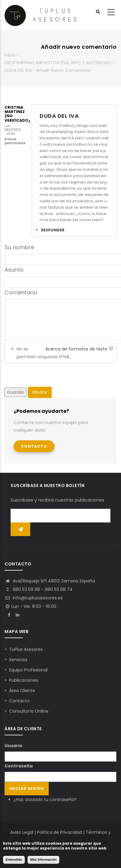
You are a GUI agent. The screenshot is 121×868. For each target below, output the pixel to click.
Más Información (43, 860)
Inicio (10, 55)
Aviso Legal (22, 832)
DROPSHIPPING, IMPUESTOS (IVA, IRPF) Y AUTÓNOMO (58, 63)
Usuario (13, 746)
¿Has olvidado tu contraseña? (45, 800)
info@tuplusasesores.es (34, 598)
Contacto (34, 446)
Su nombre (19, 247)
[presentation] (51, 375)
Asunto (14, 270)
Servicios (18, 660)
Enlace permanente (15, 141)
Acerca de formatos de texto (76, 349)
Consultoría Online (29, 711)
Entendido (14, 860)
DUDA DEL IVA (18, 70)
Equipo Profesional (28, 670)
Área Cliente (22, 691)
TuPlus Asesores (26, 649)
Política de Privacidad (59, 832)
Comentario (21, 292)
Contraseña (19, 766)
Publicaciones (24, 680)
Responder (53, 230)
